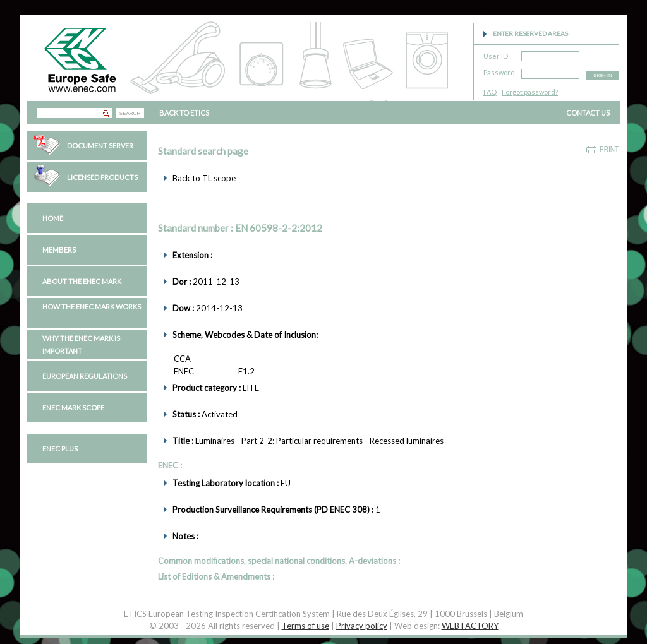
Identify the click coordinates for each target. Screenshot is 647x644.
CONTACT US (588, 113)
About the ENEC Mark (82, 281)
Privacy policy (362, 626)
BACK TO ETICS (184, 113)
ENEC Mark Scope (73, 408)
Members (59, 250)
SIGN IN (603, 75)
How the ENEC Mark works (92, 307)
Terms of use (305, 626)
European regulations (85, 376)
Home (53, 218)
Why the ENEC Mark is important (81, 344)
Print (609, 149)
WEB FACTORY (470, 626)
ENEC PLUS (60, 449)
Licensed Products (102, 177)
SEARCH (130, 113)
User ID (496, 54)
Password (499, 70)
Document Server (100, 146)
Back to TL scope (204, 178)
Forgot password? (530, 92)
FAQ (490, 92)
